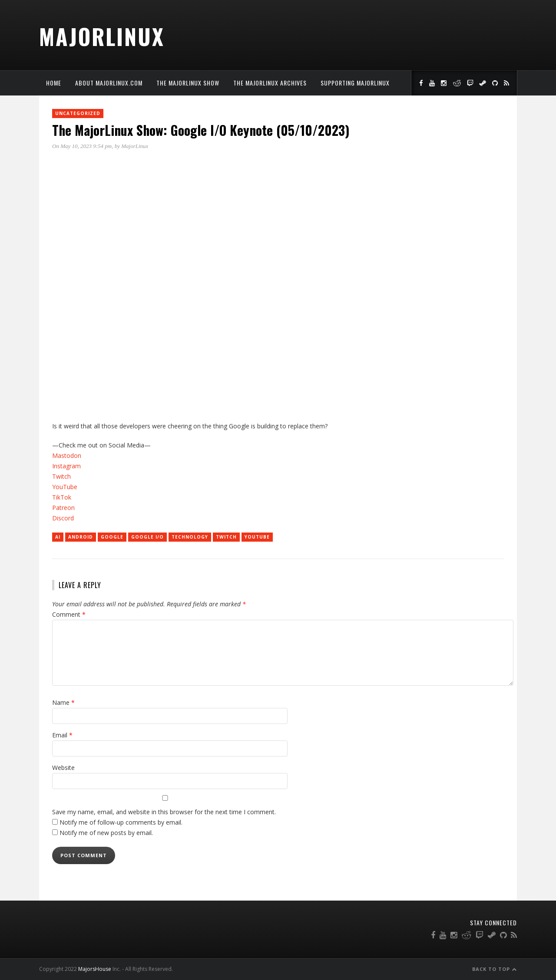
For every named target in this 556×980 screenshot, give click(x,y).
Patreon (63, 508)
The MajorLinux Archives (270, 83)
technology (190, 537)
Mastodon (67, 455)
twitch (226, 537)
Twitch (61, 476)
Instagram (66, 466)
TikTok (62, 497)
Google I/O (147, 537)
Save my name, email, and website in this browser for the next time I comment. (164, 812)
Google (112, 537)
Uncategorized (78, 113)
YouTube (65, 487)
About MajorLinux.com (109, 83)
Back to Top (495, 969)
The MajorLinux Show (188, 83)
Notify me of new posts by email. (106, 833)
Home (54, 83)
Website (63, 768)
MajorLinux (102, 36)
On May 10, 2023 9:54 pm (82, 146)
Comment (69, 614)
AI (58, 537)
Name (63, 702)
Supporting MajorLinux (355, 83)
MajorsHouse (95, 969)
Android (81, 537)
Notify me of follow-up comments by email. (121, 822)
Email (62, 735)
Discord (63, 518)
